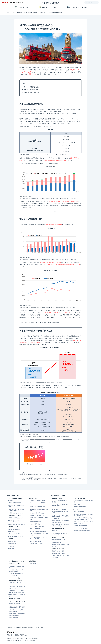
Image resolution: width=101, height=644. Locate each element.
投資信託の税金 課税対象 (35, 522)
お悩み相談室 (32, 561)
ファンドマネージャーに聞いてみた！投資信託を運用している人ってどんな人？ (61, 506)
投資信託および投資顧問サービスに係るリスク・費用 (33, 627)
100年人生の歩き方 (13, 618)
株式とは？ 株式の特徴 (35, 524)
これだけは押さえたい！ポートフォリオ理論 (83, 501)
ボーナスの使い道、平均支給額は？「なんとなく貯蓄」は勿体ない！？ (83, 519)
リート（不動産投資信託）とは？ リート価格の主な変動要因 (39, 538)
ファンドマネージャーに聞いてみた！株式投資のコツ (61, 501)
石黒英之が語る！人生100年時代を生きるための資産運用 (17, 615)
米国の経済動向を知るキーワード (60, 542)
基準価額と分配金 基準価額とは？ (37, 513)
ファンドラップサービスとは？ (81, 528)
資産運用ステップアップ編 (47, 7)
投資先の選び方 (56, 531)
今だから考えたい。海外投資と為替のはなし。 (61, 545)
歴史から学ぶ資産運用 (79, 512)
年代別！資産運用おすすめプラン (17, 518)
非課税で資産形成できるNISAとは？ (37, 13)
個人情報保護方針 (18, 627)
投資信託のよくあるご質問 (58, 551)
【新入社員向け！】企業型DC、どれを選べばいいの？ (17, 588)
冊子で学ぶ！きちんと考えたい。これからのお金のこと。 (17, 510)
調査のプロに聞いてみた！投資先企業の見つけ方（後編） (61, 525)
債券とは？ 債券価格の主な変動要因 (38, 531)
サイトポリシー (10, 627)
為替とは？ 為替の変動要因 (36, 541)
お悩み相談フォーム (34, 564)
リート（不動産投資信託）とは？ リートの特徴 (39, 534)
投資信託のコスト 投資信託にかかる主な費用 (39, 519)
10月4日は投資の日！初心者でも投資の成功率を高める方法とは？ (84, 523)
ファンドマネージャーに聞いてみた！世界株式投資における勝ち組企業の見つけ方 (61, 511)
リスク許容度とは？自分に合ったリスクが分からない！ (61, 534)
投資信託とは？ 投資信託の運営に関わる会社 (39, 510)
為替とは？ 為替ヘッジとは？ (36, 544)
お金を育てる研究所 (12, 13)
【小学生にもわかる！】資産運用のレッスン (39, 504)
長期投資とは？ (13, 544)
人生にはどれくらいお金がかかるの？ (17, 506)
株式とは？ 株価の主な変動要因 (37, 526)
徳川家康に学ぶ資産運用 (15, 604)
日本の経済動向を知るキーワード (60, 540)
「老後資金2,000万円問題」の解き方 (17, 567)
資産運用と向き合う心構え (80, 507)
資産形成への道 (13, 541)
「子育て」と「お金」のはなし (16, 513)
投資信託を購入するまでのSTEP (16, 536)
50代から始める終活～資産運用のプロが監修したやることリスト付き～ (17, 607)
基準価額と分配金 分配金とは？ (37, 515)
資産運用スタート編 (21, 7)
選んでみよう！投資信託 (15, 534)
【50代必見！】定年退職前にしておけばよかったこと (17, 575)
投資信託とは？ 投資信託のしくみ (37, 507)
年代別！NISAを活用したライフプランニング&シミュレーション (17, 521)
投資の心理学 (77, 504)
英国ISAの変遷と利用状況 (31, 87)
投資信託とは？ (13, 532)
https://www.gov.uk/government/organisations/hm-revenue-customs (43, 155)
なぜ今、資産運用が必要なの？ (16, 503)
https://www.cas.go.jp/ (41, 382)
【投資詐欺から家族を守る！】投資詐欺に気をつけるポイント (83, 515)
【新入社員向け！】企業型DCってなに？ (17, 584)
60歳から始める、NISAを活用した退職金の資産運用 (17, 611)
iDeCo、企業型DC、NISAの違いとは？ (17, 595)
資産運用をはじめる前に (15, 529)
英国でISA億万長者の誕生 (31, 90)
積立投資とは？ (13, 548)
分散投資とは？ (13, 546)
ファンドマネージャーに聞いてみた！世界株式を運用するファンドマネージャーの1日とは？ (61, 517)
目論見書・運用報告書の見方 (80, 526)
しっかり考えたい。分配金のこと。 (60, 553)
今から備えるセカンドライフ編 (77, 7)
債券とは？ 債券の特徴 (35, 529)
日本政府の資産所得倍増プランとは (34, 92)
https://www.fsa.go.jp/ (52, 211)
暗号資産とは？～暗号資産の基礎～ (82, 530)
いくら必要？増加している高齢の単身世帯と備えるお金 (17, 571)
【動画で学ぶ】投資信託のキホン (37, 500)
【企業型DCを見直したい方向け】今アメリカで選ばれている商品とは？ (17, 591)
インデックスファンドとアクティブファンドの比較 (61, 557)
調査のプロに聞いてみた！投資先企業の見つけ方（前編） (61, 521)
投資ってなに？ (13, 500)
